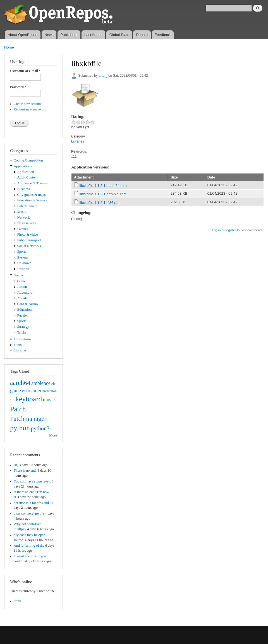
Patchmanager (28, 419)
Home (9, 47)
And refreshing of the (29, 546)
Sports (22, 252)
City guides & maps (32, 195)
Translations (22, 339)
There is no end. (25, 471)
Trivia (22, 332)
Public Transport (29, 240)
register (231, 230)
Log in (216, 230)
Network (24, 218)
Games (19, 275)
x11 (74, 156)
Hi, (16, 465)
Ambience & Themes (33, 183)
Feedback (163, 35)
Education (25, 310)
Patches (23, 229)
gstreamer (32, 390)
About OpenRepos (22, 35)
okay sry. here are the (29, 513)
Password (18, 87)
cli (53, 384)
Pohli (17, 601)
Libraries (20, 350)
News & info (27, 223)
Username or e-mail (25, 71)
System (23, 257)
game (15, 390)
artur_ (103, 76)
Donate (142, 35)
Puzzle (22, 315)
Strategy (23, 327)
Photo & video (28, 235)
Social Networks (29, 246)
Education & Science (32, 200)
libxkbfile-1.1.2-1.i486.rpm (100, 203)
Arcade (22, 298)
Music (22, 212)
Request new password (30, 109)
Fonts (18, 345)
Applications (23, 166)
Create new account (28, 104)
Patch (18, 409)
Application (26, 172)
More (53, 435)
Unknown (24, 263)
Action (22, 287)
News (49, 35)
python (20, 428)
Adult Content (27, 177)
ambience (41, 383)
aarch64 (20, 383)
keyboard (29, 399)
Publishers (69, 35)
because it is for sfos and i (32, 503)
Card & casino (28, 304)
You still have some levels (32, 481)
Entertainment (27, 206)
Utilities (23, 269)
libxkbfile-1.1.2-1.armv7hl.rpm (103, 194)
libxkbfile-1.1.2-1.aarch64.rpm (103, 186)
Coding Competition (28, 160)
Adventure (25, 293)
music (49, 400)
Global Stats (119, 35)
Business (24, 189)
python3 (40, 428)
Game (22, 281)
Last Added (93, 35)
